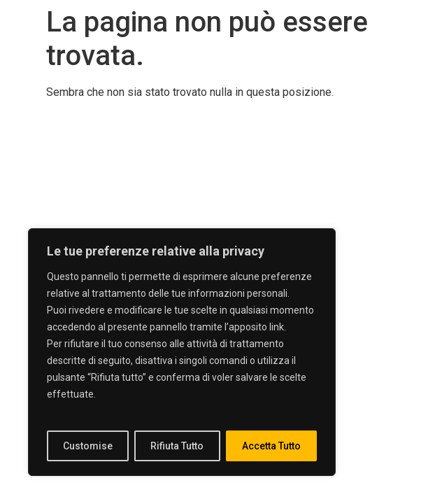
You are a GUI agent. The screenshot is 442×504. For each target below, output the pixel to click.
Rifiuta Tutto (177, 446)
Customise (88, 446)
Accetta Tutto (271, 446)
